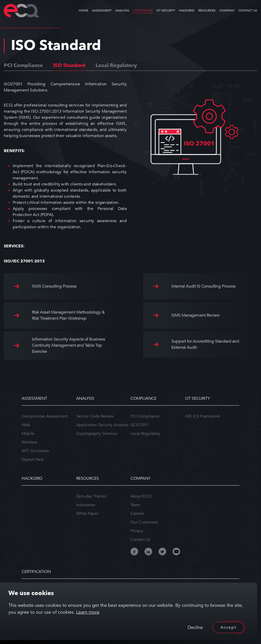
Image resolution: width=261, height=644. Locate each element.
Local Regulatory (116, 65)
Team (135, 505)
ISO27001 (140, 425)
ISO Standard (69, 65)
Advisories (86, 505)
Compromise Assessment (45, 416)
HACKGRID (187, 10)
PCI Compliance (23, 65)
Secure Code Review (95, 416)
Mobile (28, 434)
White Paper (87, 514)
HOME (83, 10)
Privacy (137, 531)
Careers (137, 514)
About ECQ (141, 496)
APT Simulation (35, 451)
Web (26, 425)
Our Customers (144, 522)
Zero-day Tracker (91, 496)
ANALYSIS (122, 10)
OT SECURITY (166, 10)
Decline (195, 628)
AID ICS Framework (203, 416)
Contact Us (140, 540)
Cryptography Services (97, 434)
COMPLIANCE (143, 10)
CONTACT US (248, 10)
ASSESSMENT (102, 10)
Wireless (29, 442)
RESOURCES (207, 10)
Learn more (88, 612)
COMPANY (227, 10)
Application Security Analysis (102, 425)
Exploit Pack (33, 460)
